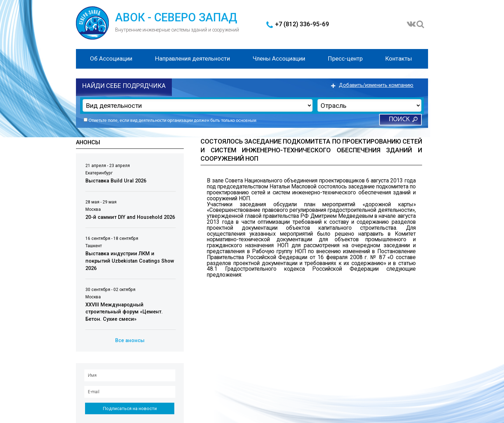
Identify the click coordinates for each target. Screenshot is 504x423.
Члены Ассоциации (279, 58)
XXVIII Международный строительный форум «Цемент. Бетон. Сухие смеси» (124, 312)
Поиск (399, 120)
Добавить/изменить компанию (376, 85)
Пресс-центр (345, 58)
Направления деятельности (192, 58)
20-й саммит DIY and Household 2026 (130, 217)
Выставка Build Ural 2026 (116, 181)
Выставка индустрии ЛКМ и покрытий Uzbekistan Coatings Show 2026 (130, 261)
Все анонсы (130, 341)
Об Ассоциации (111, 58)
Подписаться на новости (130, 408)
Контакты (399, 58)
